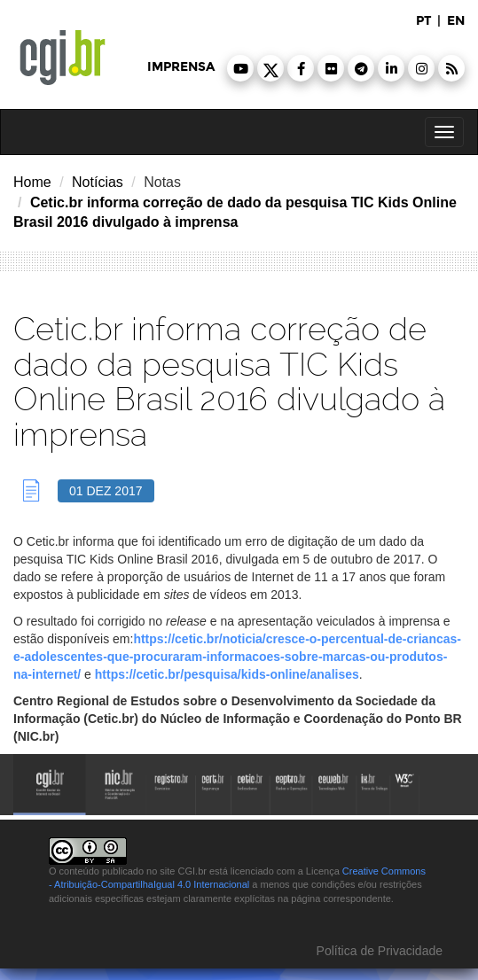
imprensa (181, 67)
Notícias (98, 182)
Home (32, 182)
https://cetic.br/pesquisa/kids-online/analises (227, 674)
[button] (240, 68)
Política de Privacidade (378, 951)
